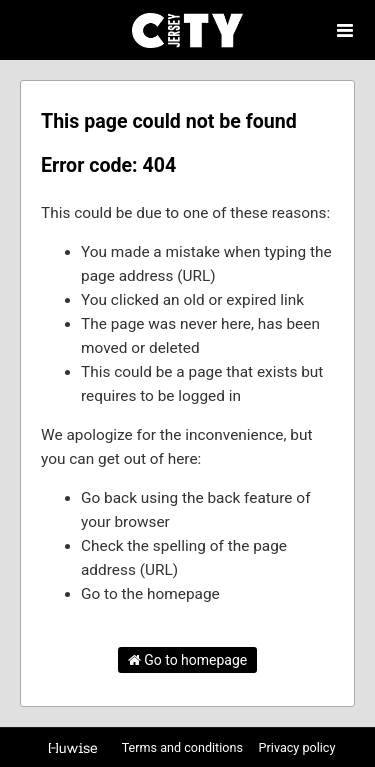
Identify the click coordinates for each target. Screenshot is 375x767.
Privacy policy (297, 747)
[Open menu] (345, 30)
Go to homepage (188, 660)
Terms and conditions (184, 747)
